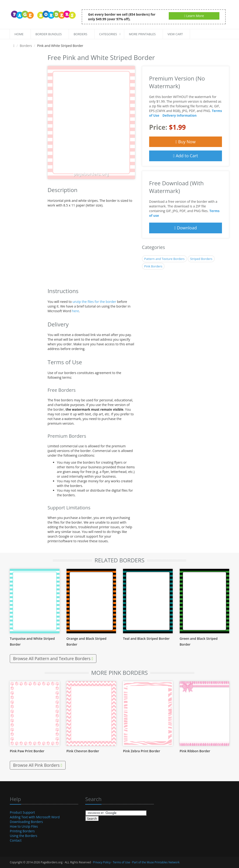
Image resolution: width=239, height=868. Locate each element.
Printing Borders (22, 831)
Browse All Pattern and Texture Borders (53, 658)
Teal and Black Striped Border (146, 639)
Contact (16, 840)
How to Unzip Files (24, 826)
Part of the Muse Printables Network (156, 862)
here (75, 311)
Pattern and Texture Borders (164, 259)
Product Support (22, 812)
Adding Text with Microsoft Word (35, 817)
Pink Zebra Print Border (142, 751)
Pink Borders (153, 266)
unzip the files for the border (94, 302)
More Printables (142, 34)
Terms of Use (121, 862)
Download (186, 228)
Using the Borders (23, 836)
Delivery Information (179, 115)
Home (19, 34)
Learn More (194, 16)
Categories (108, 34)
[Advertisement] (25, 122)
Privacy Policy (102, 862)
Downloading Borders (26, 822)
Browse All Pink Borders (38, 765)
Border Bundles (49, 34)
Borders (80, 34)
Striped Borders (201, 259)
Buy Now (186, 142)
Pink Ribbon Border (195, 751)
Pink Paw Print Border (27, 751)
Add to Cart (186, 156)
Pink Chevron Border (83, 751)
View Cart (175, 34)
